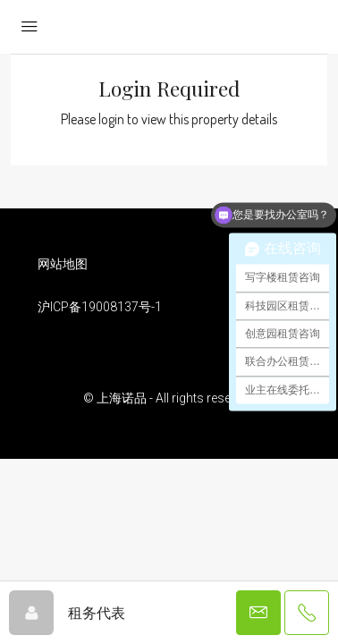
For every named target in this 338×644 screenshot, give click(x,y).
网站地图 (63, 264)
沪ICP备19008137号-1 (100, 307)
